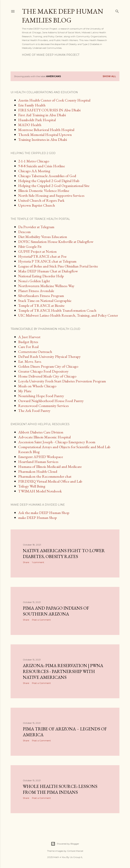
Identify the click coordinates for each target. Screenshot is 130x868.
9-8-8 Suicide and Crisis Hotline (41, 166)
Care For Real (28, 347)
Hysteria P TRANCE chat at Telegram (47, 261)
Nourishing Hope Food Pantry (41, 396)
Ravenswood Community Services (43, 406)
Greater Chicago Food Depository (43, 371)
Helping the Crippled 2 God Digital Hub (49, 181)
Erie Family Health (32, 105)
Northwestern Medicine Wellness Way (46, 286)
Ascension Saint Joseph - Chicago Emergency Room (57, 442)
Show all (109, 76)
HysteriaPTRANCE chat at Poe (42, 256)
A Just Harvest (29, 337)
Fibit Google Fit (30, 246)
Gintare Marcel (75, 851)
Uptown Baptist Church (37, 205)
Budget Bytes (28, 342)
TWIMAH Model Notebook (40, 491)
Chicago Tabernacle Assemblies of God (47, 176)
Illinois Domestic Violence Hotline (44, 191)
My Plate (25, 391)
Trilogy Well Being (32, 486)
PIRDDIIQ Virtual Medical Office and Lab (50, 481)
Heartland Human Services (38, 462)
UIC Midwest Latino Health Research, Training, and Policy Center (68, 315)
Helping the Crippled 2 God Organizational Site (54, 186)
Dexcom (24, 232)
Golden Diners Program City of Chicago (48, 366)
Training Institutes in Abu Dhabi (43, 139)
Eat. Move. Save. (30, 361)
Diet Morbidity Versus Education (43, 237)
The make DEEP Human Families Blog (63, 16)
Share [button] (26, 562)
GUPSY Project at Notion (37, 251)
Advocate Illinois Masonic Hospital (44, 437)
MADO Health (30, 125)
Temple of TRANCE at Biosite (41, 305)
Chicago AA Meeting (34, 171)
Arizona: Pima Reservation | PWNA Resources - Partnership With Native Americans (63, 671)
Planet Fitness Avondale (36, 291)
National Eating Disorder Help (41, 276)
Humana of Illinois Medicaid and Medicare (50, 467)
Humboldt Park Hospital (37, 120)
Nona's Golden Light (34, 281)
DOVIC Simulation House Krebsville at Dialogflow (56, 242)
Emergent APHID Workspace (41, 457)
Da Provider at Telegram (36, 227)
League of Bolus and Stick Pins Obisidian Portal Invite (58, 266)
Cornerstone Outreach (35, 352)
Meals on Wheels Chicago (37, 386)
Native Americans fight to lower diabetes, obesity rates (64, 553)
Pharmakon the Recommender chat (45, 476)
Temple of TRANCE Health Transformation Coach (57, 310)
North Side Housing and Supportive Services (51, 195)
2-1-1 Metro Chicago (34, 161)
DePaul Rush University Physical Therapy (49, 356)
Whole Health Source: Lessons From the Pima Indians (60, 789)
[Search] (117, 10)
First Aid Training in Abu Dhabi (42, 115)
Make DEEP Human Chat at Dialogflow (48, 271)
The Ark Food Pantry (34, 411)
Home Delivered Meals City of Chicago (47, 376)
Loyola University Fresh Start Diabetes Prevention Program (62, 381)
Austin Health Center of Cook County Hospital (54, 100)
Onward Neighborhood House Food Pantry (51, 401)
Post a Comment (41, 620)
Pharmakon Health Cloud (38, 471)
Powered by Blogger (65, 844)
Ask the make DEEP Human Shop (44, 513)
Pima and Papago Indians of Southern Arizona (56, 611)
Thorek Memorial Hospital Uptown (45, 135)
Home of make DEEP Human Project (51, 55)
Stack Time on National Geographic (45, 301)
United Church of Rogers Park (41, 200)
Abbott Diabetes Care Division (41, 432)
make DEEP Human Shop (38, 518)
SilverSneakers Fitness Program (41, 296)
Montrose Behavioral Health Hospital (46, 130)
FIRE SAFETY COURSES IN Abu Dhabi (49, 110)
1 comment (38, 562)
